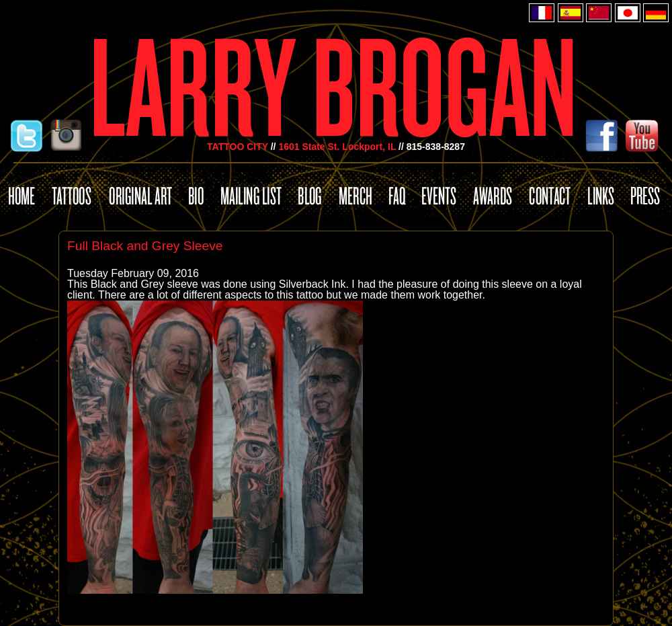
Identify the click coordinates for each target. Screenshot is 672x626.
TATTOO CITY (238, 147)
